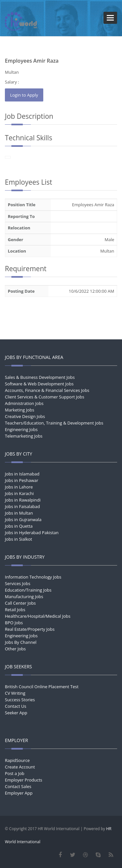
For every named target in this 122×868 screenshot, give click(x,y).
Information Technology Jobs (33, 577)
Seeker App (16, 713)
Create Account (20, 767)
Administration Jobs (24, 403)
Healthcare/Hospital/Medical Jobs (38, 616)
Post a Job (15, 773)
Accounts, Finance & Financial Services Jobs (47, 390)
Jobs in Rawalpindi (23, 500)
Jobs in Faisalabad (22, 506)
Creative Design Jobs (25, 416)
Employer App (19, 793)
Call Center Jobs (20, 603)
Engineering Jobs (21, 429)
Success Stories (20, 700)
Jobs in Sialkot (19, 539)
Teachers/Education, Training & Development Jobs (54, 423)
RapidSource (17, 760)
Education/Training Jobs (28, 590)
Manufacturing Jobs (24, 597)
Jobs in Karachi (19, 493)
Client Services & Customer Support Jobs (45, 397)
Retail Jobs (15, 610)
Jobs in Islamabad (22, 474)
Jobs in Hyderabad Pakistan (32, 533)
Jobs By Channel (21, 642)
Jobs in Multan (19, 513)
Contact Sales (18, 786)
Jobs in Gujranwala (23, 519)
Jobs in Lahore (19, 487)
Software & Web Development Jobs (39, 384)
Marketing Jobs (20, 410)
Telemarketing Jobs (24, 436)
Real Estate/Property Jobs (30, 629)
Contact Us (16, 706)
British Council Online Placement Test (42, 687)
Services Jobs (18, 583)
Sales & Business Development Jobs (40, 377)
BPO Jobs (14, 623)
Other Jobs (15, 649)
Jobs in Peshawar (22, 480)
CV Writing (15, 693)
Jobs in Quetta (19, 526)
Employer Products (24, 780)
